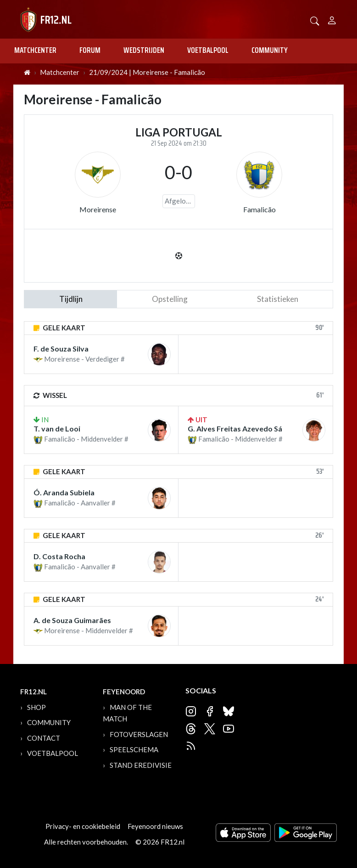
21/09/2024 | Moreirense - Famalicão (147, 72)
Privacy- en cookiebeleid (83, 826)
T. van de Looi (57, 428)
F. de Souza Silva (61, 349)
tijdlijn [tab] (71, 299)
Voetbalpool (208, 50)
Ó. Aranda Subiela (64, 492)
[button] (315, 20)
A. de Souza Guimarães (72, 620)
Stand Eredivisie (141, 765)
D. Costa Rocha (59, 556)
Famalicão (259, 209)
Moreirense (98, 209)
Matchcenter (35, 50)
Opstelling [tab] (170, 299)
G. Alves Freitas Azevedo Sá (235, 428)
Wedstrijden (144, 50)
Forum (90, 50)
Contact (44, 738)
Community (270, 50)
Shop (36, 707)
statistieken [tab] (278, 299)
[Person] (332, 19)
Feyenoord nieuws (155, 826)
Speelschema (134, 749)
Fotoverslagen (139, 734)
